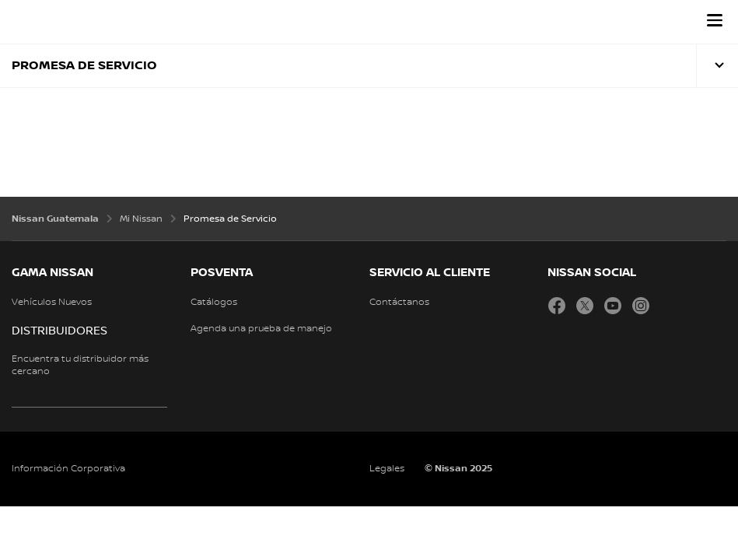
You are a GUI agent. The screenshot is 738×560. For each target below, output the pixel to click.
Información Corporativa (68, 469)
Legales (387, 469)
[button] (715, 20)
